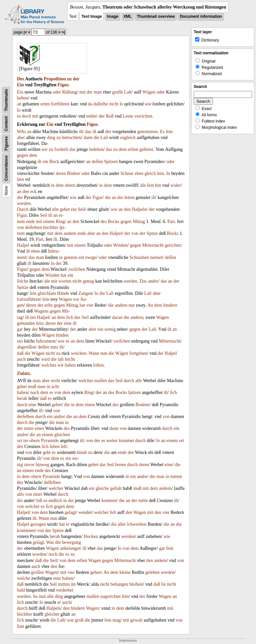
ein (45, 162)
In (168, 173)
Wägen (149, 92)
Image (113, 16)
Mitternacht (153, 245)
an (19, 104)
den (26, 192)
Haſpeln (139, 209)
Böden (73, 173)
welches (49, 365)
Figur (63, 85)
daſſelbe (101, 104)
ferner (120, 465)
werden (24, 203)
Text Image (92, 16)
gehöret (146, 149)
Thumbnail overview (156, 16)
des (104, 222)
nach (35, 392)
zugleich (128, 138)
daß (20, 353)
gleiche (102, 488)
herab (22, 398)
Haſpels (54, 608)
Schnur (127, 173)
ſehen (55, 447)
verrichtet (143, 116)
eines (39, 428)
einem (49, 222)
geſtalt (116, 488)
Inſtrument (46, 341)
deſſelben (33, 227)
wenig (110, 329)
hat (63, 275)
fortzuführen (29, 299)
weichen (79, 353)
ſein (169, 132)
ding (51, 138)
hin (158, 185)
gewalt (136, 620)
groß (79, 620)
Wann (94, 353)
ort (20, 441)
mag (117, 620)
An (150, 305)
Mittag (139, 222)
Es (162, 132)
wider (176, 185)
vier (90, 305)
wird (45, 359)
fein (170, 548)
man (98, 92)
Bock (54, 162)
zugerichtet (110, 596)
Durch (23, 209)
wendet (85, 512)
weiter (112, 441)
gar (20, 329)
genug (88, 281)
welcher (86, 381)
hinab (82, 452)
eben (139, 173)
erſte (49, 305)
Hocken (91, 536)
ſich (70, 317)
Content (6, 124)
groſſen (38, 572)
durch (129, 381)
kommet (127, 441)
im (26, 441)
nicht (114, 104)
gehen (96, 572)
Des (21, 79)
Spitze (152, 233)
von (21, 227)
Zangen (85, 293)
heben (23, 98)
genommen (147, 132)
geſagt (70, 512)
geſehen (153, 572)
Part (171, 222)
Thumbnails (6, 100)
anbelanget (70, 548)
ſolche (23, 281)
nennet (156, 257)
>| (63, 32)
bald (21, 590)
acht (55, 387)
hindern (170, 305)
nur (132, 305)
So (35, 596)
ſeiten (129, 197)
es (19, 116)
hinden (62, 335)
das (88, 132)
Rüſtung (69, 92)
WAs (22, 132)
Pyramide (50, 441)
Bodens (142, 405)
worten (65, 281)
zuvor (29, 465)
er (68, 524)
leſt (64, 447)
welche (24, 578)
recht (55, 381)
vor (76, 299)
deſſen (97, 162)
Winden (120, 245)
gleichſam (47, 293)
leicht (70, 359)
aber (21, 138)
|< (25, 32)
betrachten (71, 138)
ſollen (99, 365)
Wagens (41, 311)
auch (21, 359)
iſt (81, 132)
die (96, 138)
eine (68, 323)
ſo (121, 104)
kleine (125, 572)
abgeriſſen (26, 347)
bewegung (71, 542)
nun (104, 353)
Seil (81, 209)
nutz (54, 347)
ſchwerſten (137, 524)
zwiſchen (77, 269)
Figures (6, 143)
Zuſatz (24, 373)
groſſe (117, 92)
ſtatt (21, 626)
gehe (21, 387)
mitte (29, 428)
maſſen (100, 381)
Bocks (114, 222)
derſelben (26, 417)
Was (50, 542)
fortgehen (138, 353)
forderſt (61, 149)
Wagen (163, 317)
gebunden (26, 323)
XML (128, 16)
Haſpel (116, 233)
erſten (133, 149)
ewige (91, 257)
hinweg (42, 465)
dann (88, 138)
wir (45, 149)
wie (148, 104)
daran (117, 317)
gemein (70, 257)
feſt (113, 512)
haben (70, 365)
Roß (110, 116)
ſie (163, 584)
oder (57, 92)
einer (38, 494)
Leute (128, 116)
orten (45, 104)
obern (70, 185)
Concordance (6, 168)
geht (47, 452)
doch (27, 116)
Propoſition (55, 79)
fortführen (60, 104)
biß (40, 501)
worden (39, 554)
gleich (150, 173)
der (76, 79)
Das (143, 281)
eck (33, 192)
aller (122, 524)
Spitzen (111, 162)
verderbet (65, 590)
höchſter (51, 227)
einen (90, 405)
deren (61, 173)
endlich (55, 501)
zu (69, 79)
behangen (119, 584)
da (90, 104)
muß (32, 387)
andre (153, 281)
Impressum (128, 641)
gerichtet (173, 245)
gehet (65, 209)
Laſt (128, 92)
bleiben (136, 584)
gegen (23, 155)
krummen (26, 531)
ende (30, 222)
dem (123, 149)
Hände (63, 293)
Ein (21, 85)
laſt (61, 359)
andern (70, 233)
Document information (201, 16)
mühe (91, 116)
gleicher (52, 614)
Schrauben (139, 257)
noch (53, 554)
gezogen (38, 524)
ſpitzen (134, 392)
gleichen (62, 435)
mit (83, 92)
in (53, 185)
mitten (176, 476)
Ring (60, 222)
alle (55, 209)
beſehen (96, 149)
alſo (21, 494)
